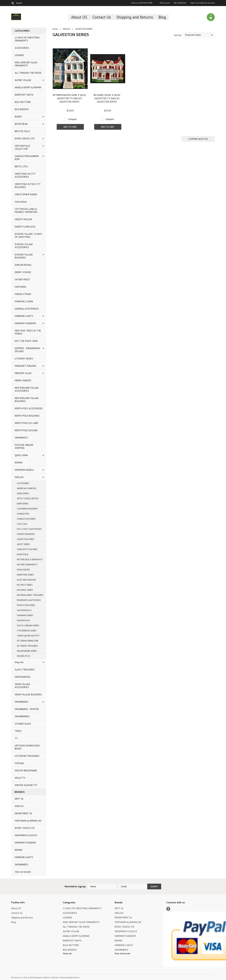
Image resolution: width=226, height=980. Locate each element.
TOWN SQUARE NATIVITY (28, 636)
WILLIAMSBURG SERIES (27, 651)
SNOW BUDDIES (23, 677)
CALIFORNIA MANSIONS (27, 509)
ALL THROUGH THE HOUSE (28, 73)
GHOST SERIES (23, 544)
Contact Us (102, 17)
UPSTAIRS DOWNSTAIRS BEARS (27, 747)
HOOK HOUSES (23, 570)
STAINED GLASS (23, 724)
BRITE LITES (21, 166)
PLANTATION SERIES (26, 605)
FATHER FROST (23, 279)
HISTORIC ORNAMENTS (27, 565)
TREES (18, 731)
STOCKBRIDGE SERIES (27, 631)
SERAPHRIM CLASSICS (26, 835)
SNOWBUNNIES (22, 716)
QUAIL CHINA (21, 455)
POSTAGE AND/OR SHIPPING (24, 446)
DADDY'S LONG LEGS (25, 227)
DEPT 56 (19, 799)
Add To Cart (70, 127)
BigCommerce (74, 977)
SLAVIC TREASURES (25, 670)
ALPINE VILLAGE (23, 80)
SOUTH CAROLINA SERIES (28, 626)
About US (79, 17)
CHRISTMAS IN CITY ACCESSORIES (25, 175)
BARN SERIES (23, 504)
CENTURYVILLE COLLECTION (22, 147)
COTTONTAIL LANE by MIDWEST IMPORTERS (26, 211)
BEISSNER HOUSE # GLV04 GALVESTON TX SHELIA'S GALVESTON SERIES (107, 98)
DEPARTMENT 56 (23, 813)
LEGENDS (19, 55)
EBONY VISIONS (23, 272)
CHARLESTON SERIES (26, 519)
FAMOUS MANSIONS (26, 534)
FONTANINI (20, 287)
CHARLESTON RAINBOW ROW (27, 158)
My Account (165, 3)
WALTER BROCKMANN (26, 771)
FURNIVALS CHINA (24, 301)
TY (16, 738)
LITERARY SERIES (24, 359)
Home (55, 29)
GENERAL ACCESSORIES (27, 309)
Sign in (193, 3)
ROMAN (19, 463)
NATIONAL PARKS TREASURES (30, 595)
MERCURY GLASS (23, 373)
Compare (72, 119)
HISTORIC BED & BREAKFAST (30, 560)
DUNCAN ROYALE (23, 265)
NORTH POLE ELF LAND (26, 423)
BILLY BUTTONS (23, 102)
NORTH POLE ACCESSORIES (29, 408)
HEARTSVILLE (23, 554)
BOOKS (18, 117)
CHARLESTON (23, 514)
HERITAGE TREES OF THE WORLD (28, 332)
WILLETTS (20, 778)
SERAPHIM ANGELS (24, 470)
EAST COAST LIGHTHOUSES (29, 529)
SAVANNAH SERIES (25, 615)
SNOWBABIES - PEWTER (27, 709)
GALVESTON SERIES (26, 539)
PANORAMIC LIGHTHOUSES (29, 600)
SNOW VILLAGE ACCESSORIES (22, 686)
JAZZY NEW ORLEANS (26, 580)
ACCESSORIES (22, 48)
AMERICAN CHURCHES (27, 488)
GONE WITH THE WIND (27, 549)
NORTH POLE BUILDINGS (27, 416)
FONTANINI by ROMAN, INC (28, 821)
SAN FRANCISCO (24, 610)
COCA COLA (22, 524)
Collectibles (21, 202)
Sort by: (178, 35)
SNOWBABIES (22, 702)
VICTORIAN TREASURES (27, 646)
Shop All (19, 662)
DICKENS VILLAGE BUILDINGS (24, 256)
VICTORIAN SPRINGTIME (28, 641)
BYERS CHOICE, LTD (25, 139)
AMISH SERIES (23, 493)
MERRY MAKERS (23, 380)
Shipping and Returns (135, 17)
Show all (67, 953)
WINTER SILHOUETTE (26, 785)
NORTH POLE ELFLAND (26, 430)
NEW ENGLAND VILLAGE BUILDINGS (27, 400)
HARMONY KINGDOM (25, 323)
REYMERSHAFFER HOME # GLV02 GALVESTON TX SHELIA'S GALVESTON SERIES (69, 98)
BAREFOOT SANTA (24, 95)
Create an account (207, 3)
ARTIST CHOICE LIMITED (28, 499)
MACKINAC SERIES (25, 590)
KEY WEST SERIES (25, 585)
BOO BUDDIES (22, 109)
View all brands (23, 872)
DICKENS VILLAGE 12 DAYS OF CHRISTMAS (28, 235)
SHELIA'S (19, 477)
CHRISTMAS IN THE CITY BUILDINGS (28, 186)
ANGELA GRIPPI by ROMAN (28, 87)
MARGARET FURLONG (25, 366)
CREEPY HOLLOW (23, 219)
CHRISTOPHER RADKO (26, 194)
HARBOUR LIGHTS (24, 316)
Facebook (168, 909)
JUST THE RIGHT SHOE (26, 341)
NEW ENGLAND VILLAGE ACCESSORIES (27, 389)
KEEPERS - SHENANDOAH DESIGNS (27, 350)
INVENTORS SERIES (25, 575)
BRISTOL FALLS (22, 131)
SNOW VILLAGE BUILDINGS (28, 694)
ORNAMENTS (21, 438)
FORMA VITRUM (23, 294)
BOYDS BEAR (21, 124)
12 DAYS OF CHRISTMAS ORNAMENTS (27, 39)
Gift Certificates (180, 3)
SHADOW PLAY (23, 620)
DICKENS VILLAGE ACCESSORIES (24, 246)
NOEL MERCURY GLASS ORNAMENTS (26, 64)
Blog (162, 17)
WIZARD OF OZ (24, 656)
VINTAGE (19, 763)
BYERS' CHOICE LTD (25, 828)
